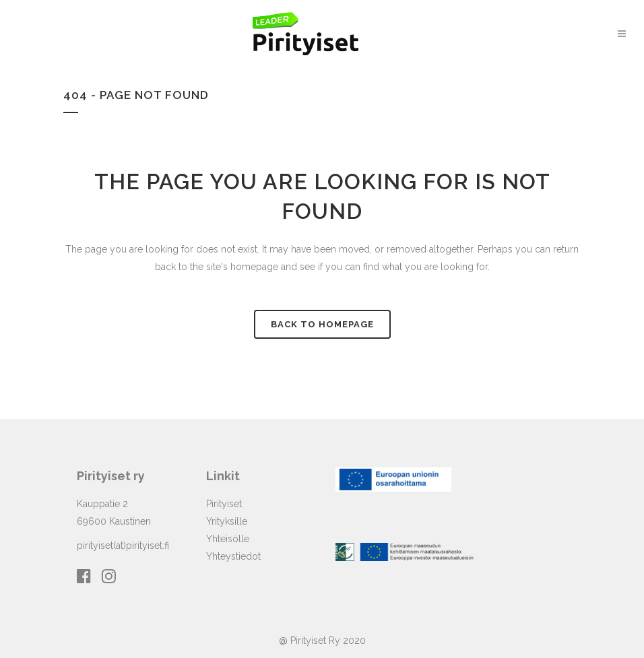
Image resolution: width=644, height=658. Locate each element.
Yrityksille (227, 521)
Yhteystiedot (233, 556)
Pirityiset (224, 504)
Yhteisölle (228, 539)
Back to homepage (322, 324)
